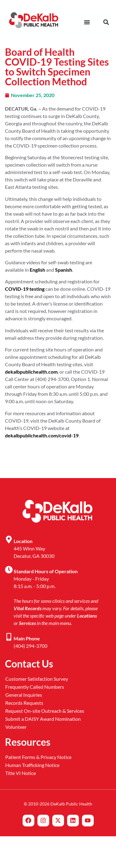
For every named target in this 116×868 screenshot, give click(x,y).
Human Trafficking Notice (32, 765)
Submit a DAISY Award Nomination (43, 719)
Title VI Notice (21, 773)
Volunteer (16, 727)
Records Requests (24, 703)
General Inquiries (24, 695)
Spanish (64, 270)
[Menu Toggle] (87, 22)
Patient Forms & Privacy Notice (38, 757)
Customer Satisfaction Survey (37, 679)
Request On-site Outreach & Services (45, 711)
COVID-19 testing (25, 289)
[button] (106, 22)
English (37, 270)
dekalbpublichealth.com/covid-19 (42, 435)
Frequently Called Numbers (35, 687)
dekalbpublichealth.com (31, 372)
